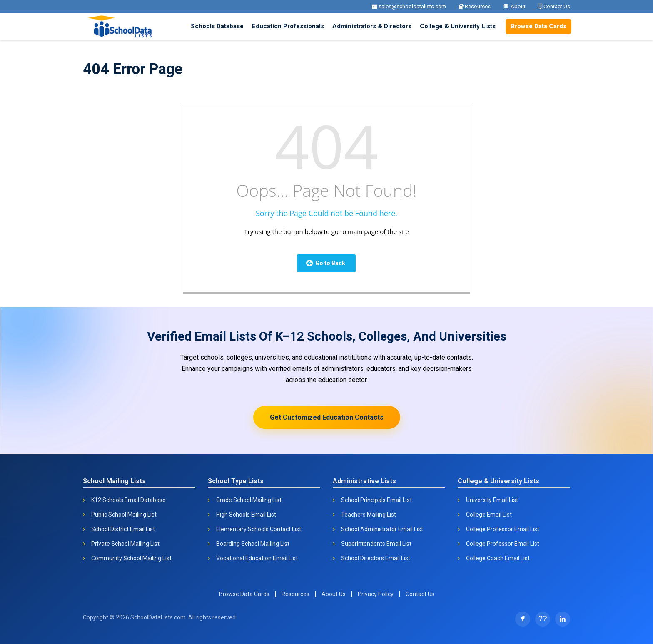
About (514, 6)
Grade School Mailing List (249, 500)
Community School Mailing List (131, 558)
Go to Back (326, 263)
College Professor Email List (503, 529)
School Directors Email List (376, 558)
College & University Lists (458, 26)
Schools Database (217, 26)
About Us (334, 594)
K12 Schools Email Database (128, 500)
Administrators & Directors (372, 26)
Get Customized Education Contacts (327, 417)
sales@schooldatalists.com (409, 6)
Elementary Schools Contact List (259, 529)
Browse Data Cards (538, 26)
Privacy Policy (376, 594)
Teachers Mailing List (369, 515)
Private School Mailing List (125, 544)
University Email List (492, 500)
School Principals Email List (376, 500)
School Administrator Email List (382, 529)
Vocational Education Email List (257, 558)
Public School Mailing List (124, 515)
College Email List (489, 515)
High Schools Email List (246, 515)
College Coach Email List (498, 558)
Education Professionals (288, 26)
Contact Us (554, 6)
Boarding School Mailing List (253, 544)
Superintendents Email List (376, 544)
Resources (475, 6)
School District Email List (123, 529)
